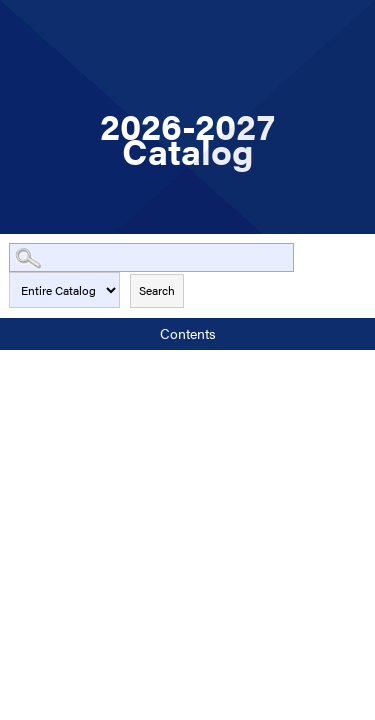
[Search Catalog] (151, 257)
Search (157, 290)
